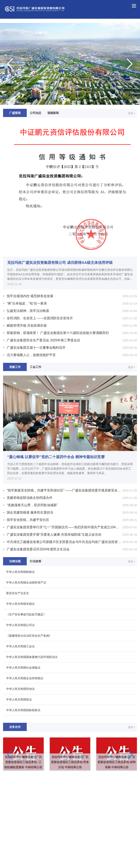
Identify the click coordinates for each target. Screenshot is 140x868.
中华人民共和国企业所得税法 (25, 678)
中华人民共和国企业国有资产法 (26, 582)
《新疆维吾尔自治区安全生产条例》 (29, 636)
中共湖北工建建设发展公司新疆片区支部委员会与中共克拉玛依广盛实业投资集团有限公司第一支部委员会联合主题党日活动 (72, 542)
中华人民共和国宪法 (19, 699)
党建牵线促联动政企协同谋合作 (30, 498)
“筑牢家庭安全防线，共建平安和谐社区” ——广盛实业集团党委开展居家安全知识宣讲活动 (72, 490)
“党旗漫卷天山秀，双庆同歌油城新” (32, 505)
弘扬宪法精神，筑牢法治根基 (28, 311)
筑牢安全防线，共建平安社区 (28, 520)
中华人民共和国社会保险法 (23, 668)
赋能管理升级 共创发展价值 (27, 325)
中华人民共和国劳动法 (20, 689)
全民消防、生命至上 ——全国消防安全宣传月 (40, 318)
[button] (10, 754)
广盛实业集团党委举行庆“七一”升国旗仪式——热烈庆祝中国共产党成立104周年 (64, 527)
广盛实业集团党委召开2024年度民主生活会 (38, 549)
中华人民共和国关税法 (20, 604)
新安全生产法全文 (18, 593)
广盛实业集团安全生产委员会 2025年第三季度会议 (43, 340)
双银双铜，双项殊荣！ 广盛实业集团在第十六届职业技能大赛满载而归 (58, 333)
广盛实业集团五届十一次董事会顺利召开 (36, 348)
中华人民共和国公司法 (20, 625)
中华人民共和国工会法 (20, 646)
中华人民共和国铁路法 (20, 572)
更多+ (131, 113)
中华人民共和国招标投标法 (23, 710)
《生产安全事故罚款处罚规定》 (26, 614)
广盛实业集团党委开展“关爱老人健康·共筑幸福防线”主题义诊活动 (54, 535)
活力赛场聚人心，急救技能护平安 (31, 355)
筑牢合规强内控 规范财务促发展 (30, 296)
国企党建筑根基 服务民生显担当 (30, 512)
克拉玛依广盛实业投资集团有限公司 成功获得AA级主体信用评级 (60, 263)
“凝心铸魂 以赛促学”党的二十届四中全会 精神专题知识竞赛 (56, 457)
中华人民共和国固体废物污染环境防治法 (32, 657)
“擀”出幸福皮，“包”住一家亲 (27, 303)
